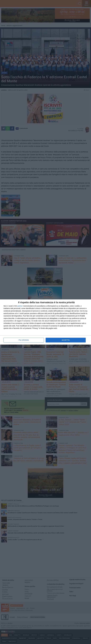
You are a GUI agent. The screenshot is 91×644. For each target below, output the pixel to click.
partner (20, 306)
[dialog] (45, 322)
